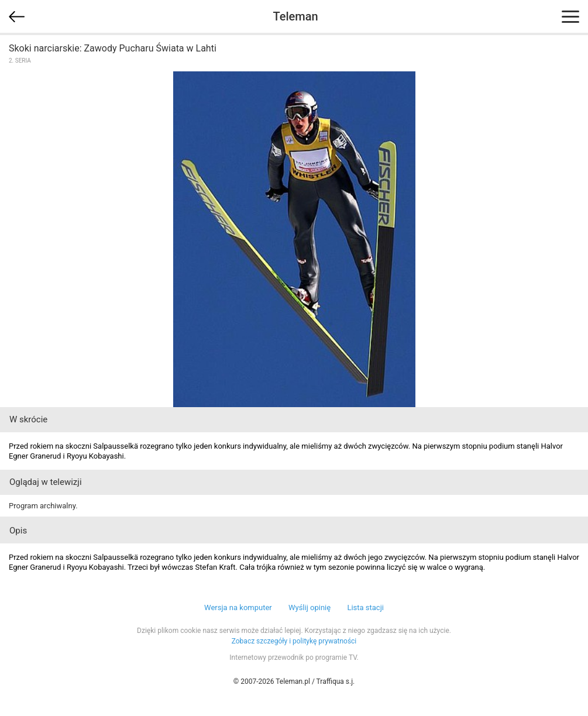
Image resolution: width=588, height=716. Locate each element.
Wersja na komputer (238, 607)
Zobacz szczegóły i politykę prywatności (294, 641)
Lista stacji (365, 607)
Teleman (295, 16)
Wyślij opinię (310, 607)
